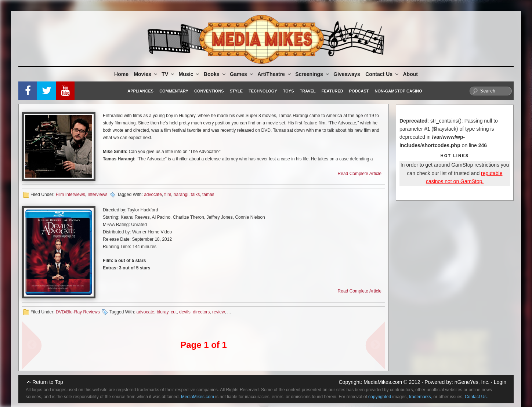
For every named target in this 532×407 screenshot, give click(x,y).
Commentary (174, 91)
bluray (163, 312)
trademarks (420, 397)
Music (190, 74)
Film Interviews (70, 195)
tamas (208, 195)
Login (500, 382)
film (168, 195)
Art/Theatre (275, 74)
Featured (332, 91)
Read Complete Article (360, 174)
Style (236, 91)
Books (215, 74)
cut (174, 312)
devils (185, 312)
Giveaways (347, 74)
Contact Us (382, 74)
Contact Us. (476, 397)
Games (242, 74)
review (218, 312)
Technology (263, 91)
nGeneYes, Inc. (472, 382)
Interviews (97, 195)
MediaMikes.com (383, 382)
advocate (153, 195)
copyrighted (380, 397)
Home (121, 74)
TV (168, 74)
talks (196, 195)
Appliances (140, 91)
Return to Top (48, 382)
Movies (146, 74)
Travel (308, 91)
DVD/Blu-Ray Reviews (78, 312)
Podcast (359, 91)
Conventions (209, 91)
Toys (289, 91)
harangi (181, 195)
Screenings (312, 74)
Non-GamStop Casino (399, 91)
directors (201, 312)
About (410, 74)
